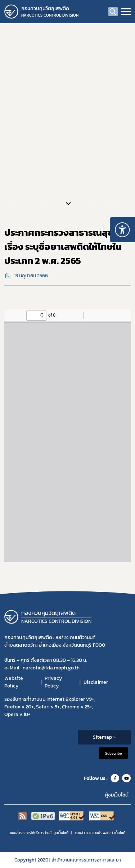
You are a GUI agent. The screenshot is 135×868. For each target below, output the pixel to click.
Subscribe (113, 753)
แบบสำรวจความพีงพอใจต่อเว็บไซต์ (100, 833)
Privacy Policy (53, 682)
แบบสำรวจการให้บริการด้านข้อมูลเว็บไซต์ (39, 833)
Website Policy (14, 682)
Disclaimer (96, 682)
